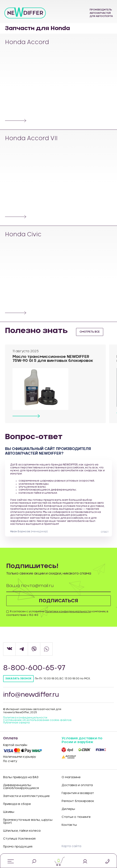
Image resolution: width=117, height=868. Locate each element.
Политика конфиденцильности (25, 718)
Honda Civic (24, 235)
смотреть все (90, 332)
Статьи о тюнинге (76, 817)
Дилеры (68, 809)
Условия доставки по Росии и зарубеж (82, 740)
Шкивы (9, 812)
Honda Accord (27, 43)
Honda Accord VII (32, 139)
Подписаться (59, 601)
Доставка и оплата (77, 785)
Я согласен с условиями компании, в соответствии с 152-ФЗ (57, 613)
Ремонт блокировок (78, 801)
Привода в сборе (17, 804)
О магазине (71, 778)
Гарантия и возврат (78, 793)
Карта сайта (71, 847)
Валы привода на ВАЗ (21, 778)
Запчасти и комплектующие (26, 796)
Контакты (69, 825)
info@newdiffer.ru (32, 695)
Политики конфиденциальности (68, 612)
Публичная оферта (16, 723)
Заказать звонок (18, 679)
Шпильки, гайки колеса (22, 831)
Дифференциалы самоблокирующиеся (21, 787)
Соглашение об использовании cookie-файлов (37, 720)
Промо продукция (18, 847)
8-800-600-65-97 (34, 668)
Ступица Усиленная (19, 839)
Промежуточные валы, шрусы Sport (28, 822)
